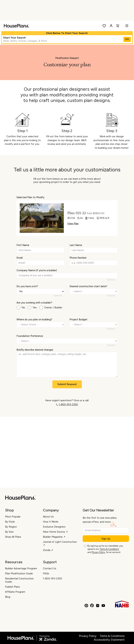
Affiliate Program (15, 592)
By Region (11, 527)
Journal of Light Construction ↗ (60, 543)
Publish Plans (12, 587)
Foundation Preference (30, 336)
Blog (8, 597)
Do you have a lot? (27, 286)
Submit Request (67, 384)
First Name (23, 245)
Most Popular (13, 517)
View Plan (73, 224)
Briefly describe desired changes (35, 350)
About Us (48, 517)
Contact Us (50, 568)
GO (127, 39)
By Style (10, 522)
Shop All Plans (13, 537)
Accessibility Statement (109, 640)
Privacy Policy (98, 552)
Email (20, 258)
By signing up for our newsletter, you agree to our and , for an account (105, 549)
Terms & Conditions (109, 549)
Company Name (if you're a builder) (37, 270)
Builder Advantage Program (21, 568)
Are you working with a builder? (34, 303)
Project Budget (78, 319)
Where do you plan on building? (34, 319)
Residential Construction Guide (19, 580)
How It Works (51, 522)
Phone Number (78, 258)
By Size (9, 532)
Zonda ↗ (48, 550)
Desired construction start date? (88, 286)
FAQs (46, 574)
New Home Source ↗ (55, 532)
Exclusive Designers (54, 527)
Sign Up (106, 539)
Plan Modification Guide (19, 574)
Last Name (76, 245)
